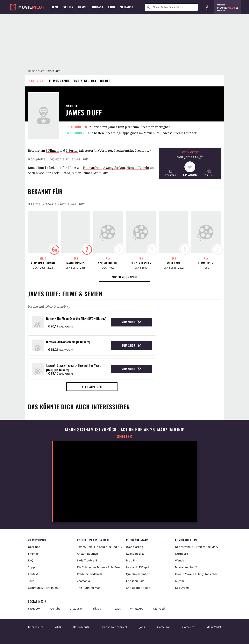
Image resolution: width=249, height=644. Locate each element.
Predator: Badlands (90, 574)
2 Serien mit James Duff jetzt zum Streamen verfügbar (130, 127)
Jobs (142, 627)
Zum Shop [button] (131, 322)
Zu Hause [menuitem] (127, 7)
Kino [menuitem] (111, 7)
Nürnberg (182, 554)
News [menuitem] (82, 7)
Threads (115, 608)
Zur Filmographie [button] (124, 277)
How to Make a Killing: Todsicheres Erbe (198, 574)
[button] (171, 173)
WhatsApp (137, 608)
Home (32, 71)
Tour (31, 581)
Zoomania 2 (85, 581)
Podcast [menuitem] (97, 7)
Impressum (36, 627)
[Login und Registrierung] (207, 7)
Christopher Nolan (138, 588)
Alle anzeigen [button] (92, 387)
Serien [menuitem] (68, 7)
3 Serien (72, 150)
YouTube (55, 608)
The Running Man (89, 588)
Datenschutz (81, 627)
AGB (58, 627)
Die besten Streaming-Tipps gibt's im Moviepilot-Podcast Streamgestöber (142, 133)
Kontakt (33, 574)
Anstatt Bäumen (88, 554)
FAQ (31, 560)
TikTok (97, 608)
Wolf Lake (101, 173)
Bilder (105, 81)
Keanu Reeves (135, 554)
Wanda (180, 560)
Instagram (77, 608)
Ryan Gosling (135, 547)
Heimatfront (92, 168)
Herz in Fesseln (138, 168)
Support (33, 567)
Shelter (124, 436)
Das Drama (182, 588)
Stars (41, 71)
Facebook (34, 608)
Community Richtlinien (43, 588)
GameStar (164, 627)
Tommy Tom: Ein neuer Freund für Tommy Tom (100, 547)
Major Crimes (82, 173)
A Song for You (114, 168)
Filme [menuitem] (55, 7)
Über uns (34, 547)
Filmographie (60, 81)
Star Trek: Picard (57, 173)
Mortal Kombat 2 (186, 567)
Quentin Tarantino (138, 574)
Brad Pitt (132, 560)
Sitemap (33, 554)
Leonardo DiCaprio (138, 567)
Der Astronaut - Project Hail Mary (197, 547)
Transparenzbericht (114, 627)
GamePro (188, 627)
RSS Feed (159, 608)
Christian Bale (135, 581)
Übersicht (37, 81)
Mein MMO (214, 627)
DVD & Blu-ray (85, 81)
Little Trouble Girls (89, 560)
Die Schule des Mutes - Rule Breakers (100, 567)
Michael (180, 581)
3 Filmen (52, 150)
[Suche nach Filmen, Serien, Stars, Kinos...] (171, 7)
